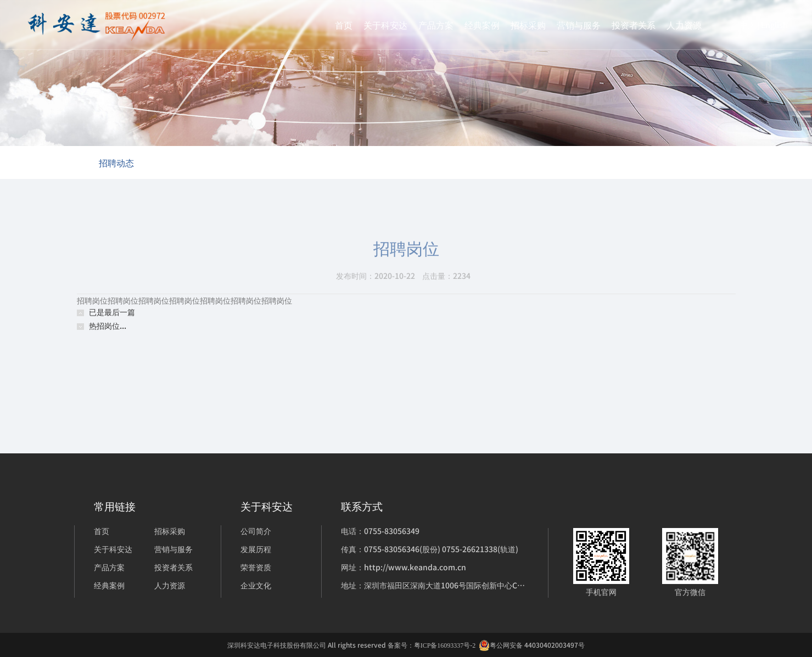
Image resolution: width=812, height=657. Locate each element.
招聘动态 (116, 162)
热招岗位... (108, 325)
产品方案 (436, 25)
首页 (344, 25)
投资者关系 (634, 25)
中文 (748, 25)
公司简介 (256, 531)
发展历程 (256, 549)
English (774, 25)
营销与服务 (579, 25)
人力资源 (684, 25)
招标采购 (528, 25)
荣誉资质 (256, 567)
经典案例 (482, 25)
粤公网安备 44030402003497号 (532, 645)
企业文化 (256, 585)
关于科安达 (385, 25)
